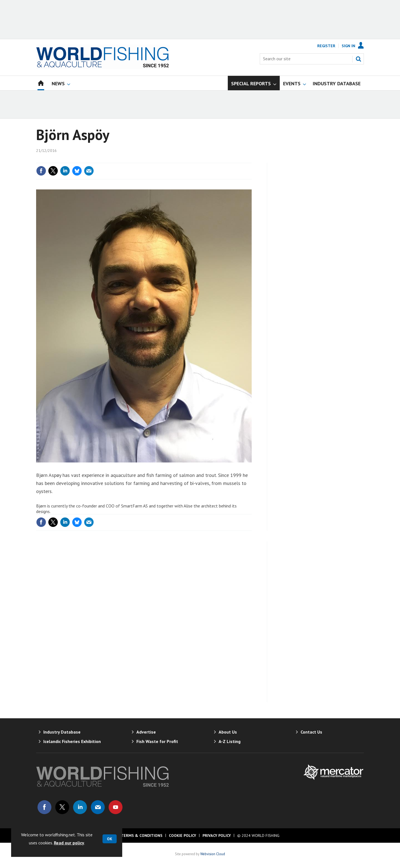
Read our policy (69, 843)
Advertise (146, 732)
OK (110, 839)
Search (358, 59)
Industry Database (62, 732)
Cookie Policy (182, 836)
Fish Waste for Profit (157, 741)
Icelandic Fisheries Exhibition (72, 741)
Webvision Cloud (213, 854)
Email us (98, 807)
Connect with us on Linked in (80, 807)
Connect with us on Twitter (62, 807)
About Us (228, 732)
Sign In (348, 46)
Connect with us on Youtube (116, 807)
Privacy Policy (217, 836)
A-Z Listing (230, 741)
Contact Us (311, 732)
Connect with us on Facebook (44, 807)
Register (326, 46)
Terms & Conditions (142, 836)
